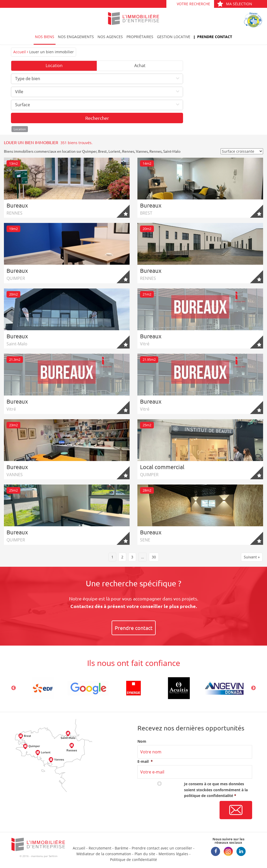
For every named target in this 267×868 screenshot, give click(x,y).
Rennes (128, 151)
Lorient (114, 151)
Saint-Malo (172, 151)
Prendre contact (215, 37)
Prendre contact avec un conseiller (162, 848)
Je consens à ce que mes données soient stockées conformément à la (216, 790)
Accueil (20, 52)
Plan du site (145, 854)
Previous (14, 688)
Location (54, 66)
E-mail (145, 761)
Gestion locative (174, 37)
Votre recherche (193, 4)
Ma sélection (235, 4)
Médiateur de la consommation (104, 854)
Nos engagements (76, 37)
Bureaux (17, 205)
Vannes (142, 151)
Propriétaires (140, 37)
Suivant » (252, 557)
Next (253, 688)
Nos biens (45, 37)
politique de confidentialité (209, 796)
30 (154, 557)
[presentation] (177, 810)
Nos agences (110, 37)
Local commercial (162, 467)
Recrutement (100, 848)
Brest (102, 151)
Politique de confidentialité (133, 860)
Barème (122, 848)
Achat (140, 66)
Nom (142, 741)
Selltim (53, 856)
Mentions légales (173, 854)
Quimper (89, 151)
